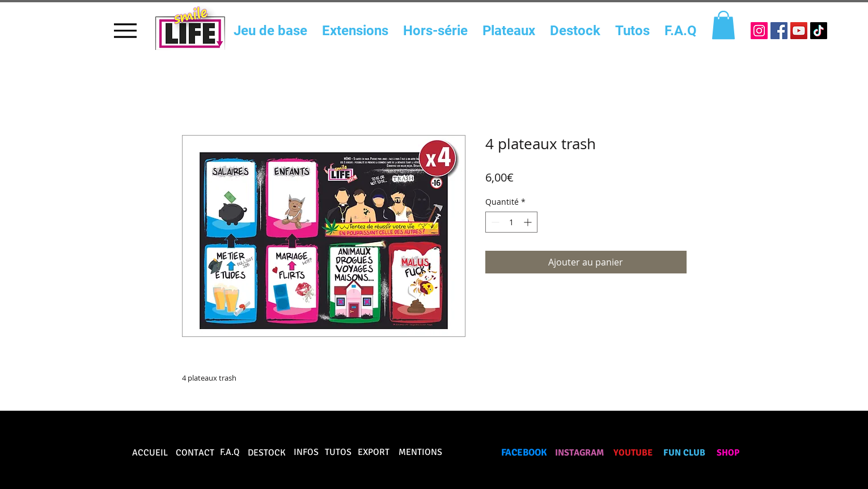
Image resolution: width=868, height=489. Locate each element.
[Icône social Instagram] (759, 31)
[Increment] (529, 222)
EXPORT (374, 452)
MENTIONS (420, 452)
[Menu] (126, 30)
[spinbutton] (511, 222)
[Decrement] (494, 222)
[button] (723, 25)
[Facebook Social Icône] (779, 31)
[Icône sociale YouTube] (799, 31)
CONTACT (195, 453)
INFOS (306, 452)
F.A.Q (230, 452)
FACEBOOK (524, 452)
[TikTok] (819, 31)
